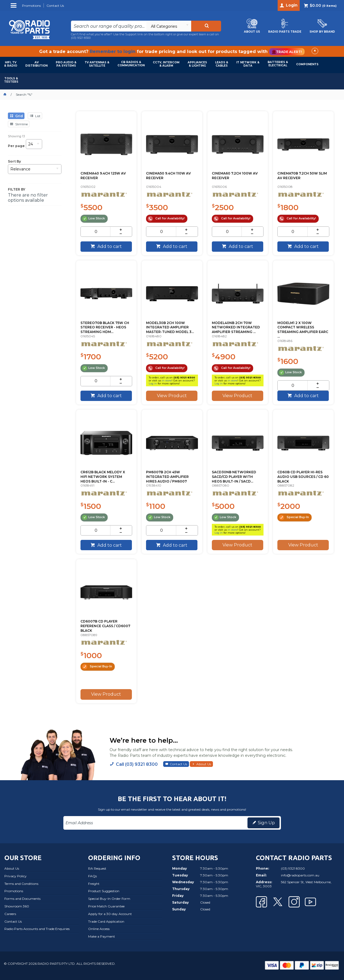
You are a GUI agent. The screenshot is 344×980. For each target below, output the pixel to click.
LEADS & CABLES (222, 64)
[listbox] (169, 26)
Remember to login (113, 52)
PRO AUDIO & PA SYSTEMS (66, 64)
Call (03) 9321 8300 (137, 764)
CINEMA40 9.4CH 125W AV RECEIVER (103, 176)
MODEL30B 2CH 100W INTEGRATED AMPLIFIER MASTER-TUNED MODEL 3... (170, 327)
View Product (172, 396)
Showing (16, 136)
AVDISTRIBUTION (36, 64)
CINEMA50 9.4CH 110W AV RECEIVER (168, 176)
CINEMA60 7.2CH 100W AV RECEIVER (235, 176)
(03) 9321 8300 (81, 38)
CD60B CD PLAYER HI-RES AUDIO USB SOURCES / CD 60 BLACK (303, 477)
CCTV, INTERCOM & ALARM (166, 64)
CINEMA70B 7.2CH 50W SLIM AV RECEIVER (302, 176)
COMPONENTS (307, 64)
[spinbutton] (96, 232)
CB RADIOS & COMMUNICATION (131, 64)
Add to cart (109, 246)
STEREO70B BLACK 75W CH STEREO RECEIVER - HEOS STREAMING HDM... (105, 327)
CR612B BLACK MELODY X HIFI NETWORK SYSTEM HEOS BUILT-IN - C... (103, 477)
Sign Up (266, 823)
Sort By (14, 161)
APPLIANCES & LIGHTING (197, 64)
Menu (14, 7)
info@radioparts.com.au (300, 875)
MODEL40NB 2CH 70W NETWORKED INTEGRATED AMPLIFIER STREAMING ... (236, 327)
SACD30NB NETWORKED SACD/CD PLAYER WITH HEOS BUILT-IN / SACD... (234, 477)
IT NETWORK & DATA (248, 64)
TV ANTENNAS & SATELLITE (97, 64)
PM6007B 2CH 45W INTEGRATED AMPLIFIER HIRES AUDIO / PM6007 (167, 477)
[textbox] (109, 26)
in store (167, 380)
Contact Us (178, 764)
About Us (204, 764)
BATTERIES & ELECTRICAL (278, 64)
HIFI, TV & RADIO (11, 64)
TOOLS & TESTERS (11, 80)
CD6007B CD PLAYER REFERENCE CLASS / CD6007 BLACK (105, 626)
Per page (16, 146)
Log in (153, 383)
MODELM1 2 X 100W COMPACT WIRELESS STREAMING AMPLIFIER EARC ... (303, 330)
